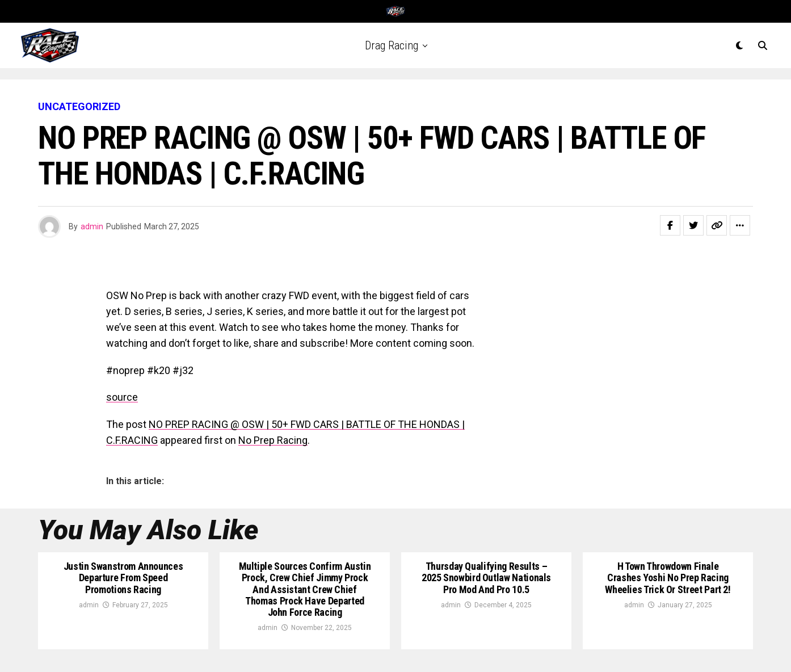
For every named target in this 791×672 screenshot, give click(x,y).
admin (92, 226)
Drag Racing (392, 45)
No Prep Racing (273, 440)
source (122, 397)
